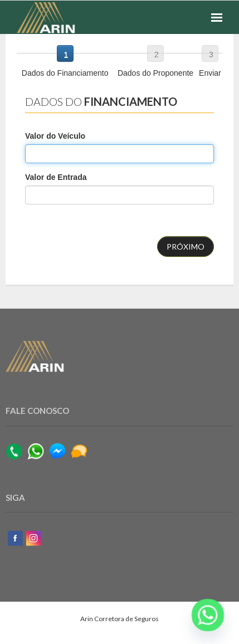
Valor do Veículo (55, 136)
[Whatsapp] (208, 615)
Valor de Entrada (56, 177)
